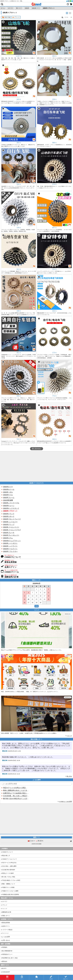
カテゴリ (5, 901)
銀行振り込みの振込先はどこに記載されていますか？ (16, 798)
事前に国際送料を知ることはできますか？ (16, 790)
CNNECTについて (7, 852)
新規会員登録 (6, 923)
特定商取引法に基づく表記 (10, 958)
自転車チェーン (9, 506)
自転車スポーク (9, 516)
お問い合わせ (6, 940)
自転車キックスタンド (11, 508)
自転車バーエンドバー (11, 527)
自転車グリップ (9, 524)
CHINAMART (6, 972)
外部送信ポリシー (7, 954)
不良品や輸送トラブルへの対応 (11, 880)
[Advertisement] (36, 466)
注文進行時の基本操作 (9, 870)
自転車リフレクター (10, 551)
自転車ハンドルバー (10, 522)
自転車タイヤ (8, 487)
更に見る (69, 776)
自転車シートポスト (10, 543)
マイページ (5, 933)
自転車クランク (9, 514)
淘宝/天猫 (6, 17)
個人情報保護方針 (7, 951)
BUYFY (4, 968)
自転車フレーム (9, 497)
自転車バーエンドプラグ (12, 530)
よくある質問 (6, 937)
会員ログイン (6, 926)
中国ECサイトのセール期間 (10, 891)
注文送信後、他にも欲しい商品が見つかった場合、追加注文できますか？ (16, 796)
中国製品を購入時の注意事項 (10, 894)
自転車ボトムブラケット (12, 541)
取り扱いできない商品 (9, 877)
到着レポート (6, 916)
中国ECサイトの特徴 (8, 887)
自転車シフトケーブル (11, 503)
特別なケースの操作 (8, 873)
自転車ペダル (8, 492)
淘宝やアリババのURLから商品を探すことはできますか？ (16, 788)
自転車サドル (8, 495)
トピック (69, 736)
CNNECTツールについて (9, 859)
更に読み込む (37, 449)
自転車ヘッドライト (10, 546)
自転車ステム (8, 538)
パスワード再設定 (7, 930)
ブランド (5, 905)
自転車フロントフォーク (12, 519)
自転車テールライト (10, 549)
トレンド (5, 909)
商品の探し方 (6, 856)
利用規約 (5, 947)
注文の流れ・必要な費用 (9, 866)
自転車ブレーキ (9, 533)
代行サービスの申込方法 (9, 863)
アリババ (16, 17)
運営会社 (5, 961)
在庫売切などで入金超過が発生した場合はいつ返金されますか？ (16, 793)
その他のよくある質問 (65, 802)
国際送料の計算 (7, 912)
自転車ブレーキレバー (11, 535)
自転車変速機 (8, 500)
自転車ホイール (9, 489)
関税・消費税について (9, 884)
